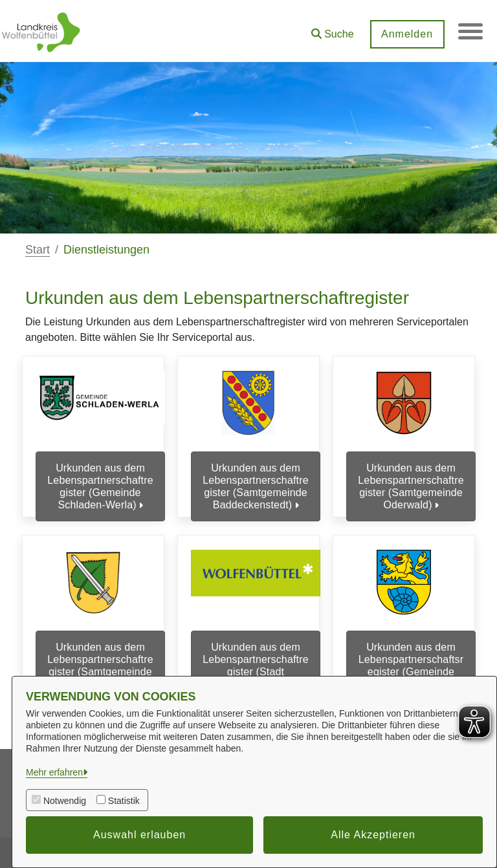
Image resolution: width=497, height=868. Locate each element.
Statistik (124, 801)
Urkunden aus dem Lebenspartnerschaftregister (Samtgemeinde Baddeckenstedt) (255, 487)
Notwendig (65, 801)
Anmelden (406, 34)
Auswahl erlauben (139, 835)
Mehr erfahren (54, 772)
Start (38, 250)
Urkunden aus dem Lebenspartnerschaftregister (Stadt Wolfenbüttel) (255, 668)
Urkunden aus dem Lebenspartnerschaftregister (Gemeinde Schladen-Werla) (100, 487)
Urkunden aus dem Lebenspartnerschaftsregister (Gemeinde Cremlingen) (411, 668)
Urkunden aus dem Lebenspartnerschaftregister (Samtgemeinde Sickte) (100, 668)
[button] (331, 29)
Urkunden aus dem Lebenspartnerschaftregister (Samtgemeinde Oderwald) (411, 487)
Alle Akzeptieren (373, 835)
